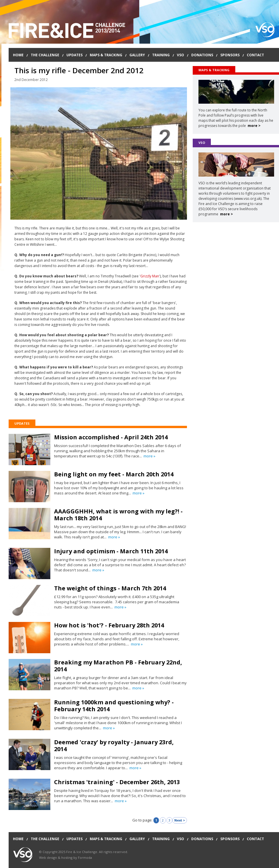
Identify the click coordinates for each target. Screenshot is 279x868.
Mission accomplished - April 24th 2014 (111, 437)
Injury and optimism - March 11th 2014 (111, 551)
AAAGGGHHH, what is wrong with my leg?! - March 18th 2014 (118, 515)
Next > (180, 820)
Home (18, 55)
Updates (74, 55)
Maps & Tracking (106, 55)
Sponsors (230, 55)
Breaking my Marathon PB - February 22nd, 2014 (118, 666)
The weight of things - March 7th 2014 (110, 588)
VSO (180, 55)
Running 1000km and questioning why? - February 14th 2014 (114, 706)
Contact (255, 55)
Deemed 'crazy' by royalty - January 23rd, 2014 (114, 746)
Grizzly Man (150, 276)
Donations (202, 55)
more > (254, 126)
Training (161, 55)
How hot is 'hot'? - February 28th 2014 (109, 625)
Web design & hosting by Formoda (66, 858)
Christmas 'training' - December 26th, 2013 (117, 782)
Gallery (137, 55)
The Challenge (45, 55)
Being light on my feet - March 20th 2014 (114, 474)
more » (149, 456)
